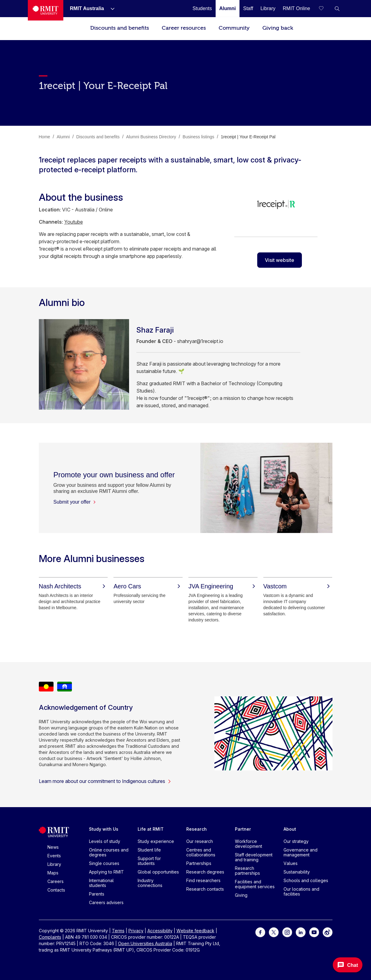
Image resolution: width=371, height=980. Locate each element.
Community (234, 28)
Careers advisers (106, 902)
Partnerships (199, 863)
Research (197, 829)
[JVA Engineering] (223, 586)
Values (291, 863)
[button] (337, 9)
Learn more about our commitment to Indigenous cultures (105, 781)
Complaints (50, 937)
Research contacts (205, 889)
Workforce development (249, 844)
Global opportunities (158, 872)
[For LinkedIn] (301, 932)
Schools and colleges (306, 880)
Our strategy (296, 841)
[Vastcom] (298, 586)
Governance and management (301, 852)
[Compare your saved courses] (325, 9)
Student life (149, 850)
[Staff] (248, 8)
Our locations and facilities (301, 891)
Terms (118, 931)
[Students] (202, 8)
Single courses (104, 863)
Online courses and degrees (109, 852)
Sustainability (297, 872)
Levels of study (105, 841)
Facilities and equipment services (255, 884)
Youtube (74, 222)
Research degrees (205, 872)
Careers (56, 881)
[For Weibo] (328, 932)
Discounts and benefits (120, 28)
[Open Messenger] (348, 965)
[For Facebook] (260, 932)
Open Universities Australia (145, 943)
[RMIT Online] (297, 8)
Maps (53, 873)
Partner (243, 829)
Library (54, 864)
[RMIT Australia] (87, 8)
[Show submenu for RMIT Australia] (110, 9)
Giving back (278, 28)
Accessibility (160, 931)
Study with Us (104, 829)
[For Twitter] (274, 932)
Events (54, 856)
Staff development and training (254, 857)
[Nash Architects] (73, 586)
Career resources (184, 28)
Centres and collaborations (201, 852)
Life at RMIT (151, 829)
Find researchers (203, 880)
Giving (241, 895)
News (53, 847)
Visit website (280, 260)
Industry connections (150, 883)
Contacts (56, 890)
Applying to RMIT (106, 872)
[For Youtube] (314, 932)
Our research (200, 841)
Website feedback (195, 931)
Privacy (136, 931)
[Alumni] (228, 8)
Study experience (156, 841)
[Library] (268, 8)
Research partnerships (247, 871)
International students (101, 883)
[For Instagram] (287, 932)
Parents (97, 894)
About (290, 829)
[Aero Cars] (148, 586)
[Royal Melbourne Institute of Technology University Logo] (46, 10)
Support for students (149, 861)
